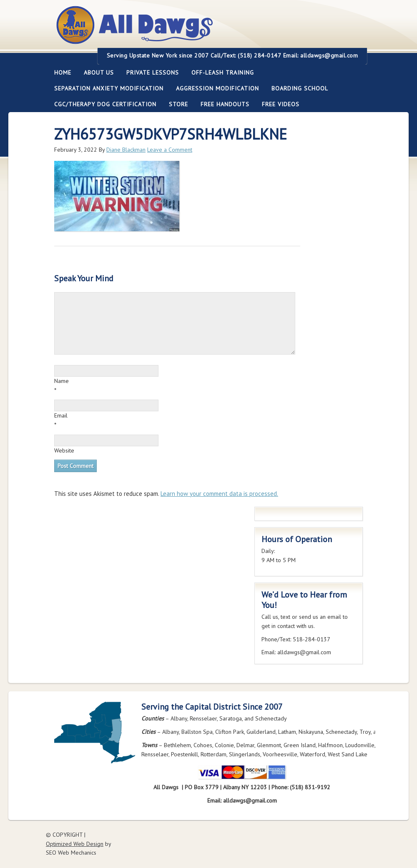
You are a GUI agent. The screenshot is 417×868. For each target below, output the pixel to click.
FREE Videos (281, 104)
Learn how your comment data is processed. (219, 494)
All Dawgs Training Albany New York (180, 30)
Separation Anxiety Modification (109, 88)
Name (62, 381)
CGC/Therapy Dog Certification (105, 104)
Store (178, 104)
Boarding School (297, 88)
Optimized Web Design (75, 844)
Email (61, 415)
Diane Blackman (126, 150)
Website (64, 450)
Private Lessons (149, 73)
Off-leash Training (220, 73)
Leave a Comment (170, 150)
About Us (96, 73)
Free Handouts (225, 104)
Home (63, 73)
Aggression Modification (214, 88)
